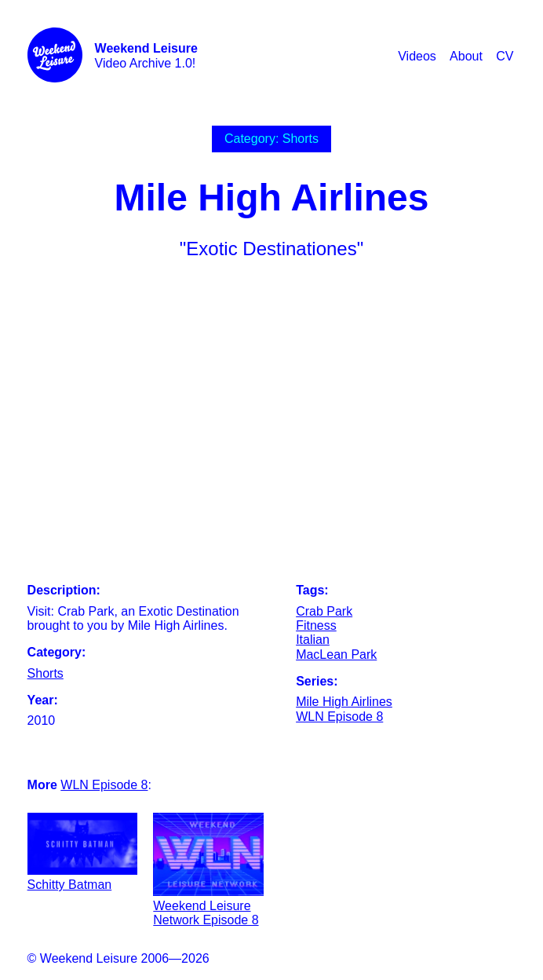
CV (505, 56)
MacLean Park (336, 655)
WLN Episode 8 (339, 717)
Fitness (316, 625)
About (466, 56)
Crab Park (324, 611)
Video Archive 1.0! (146, 55)
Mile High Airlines (344, 702)
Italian (313, 640)
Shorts (46, 673)
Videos (417, 56)
